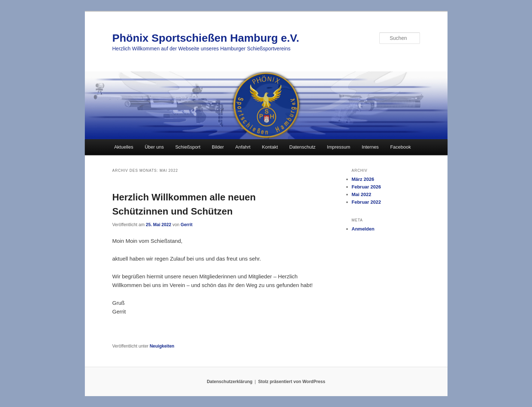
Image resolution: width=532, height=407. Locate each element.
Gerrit (187, 225)
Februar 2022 (366, 202)
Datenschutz (302, 147)
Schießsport (188, 147)
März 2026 (363, 179)
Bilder (218, 147)
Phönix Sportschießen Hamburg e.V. (206, 38)
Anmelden (363, 229)
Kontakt (270, 147)
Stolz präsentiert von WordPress (292, 382)
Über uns (154, 147)
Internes (370, 147)
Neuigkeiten (162, 346)
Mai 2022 (362, 194)
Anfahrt (243, 147)
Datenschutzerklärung (230, 382)
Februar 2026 (366, 187)
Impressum (339, 147)
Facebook (401, 147)
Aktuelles (124, 147)
